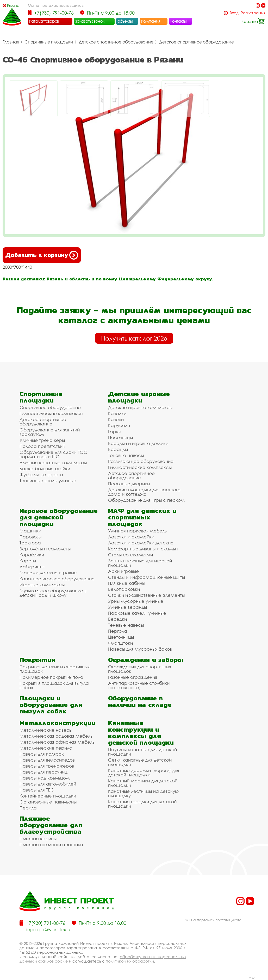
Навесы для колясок (42, 754)
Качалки (117, 413)
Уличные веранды (127, 607)
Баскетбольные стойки (45, 469)
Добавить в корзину (42, 255)
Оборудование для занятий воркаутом (50, 432)
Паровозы (30, 537)
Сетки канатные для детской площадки (140, 762)
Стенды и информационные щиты (147, 577)
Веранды (118, 449)
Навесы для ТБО (37, 790)
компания (151, 21)
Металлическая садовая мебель (56, 736)
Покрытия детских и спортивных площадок (55, 669)
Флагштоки (120, 643)
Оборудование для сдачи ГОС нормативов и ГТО (53, 454)
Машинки (30, 531)
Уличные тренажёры (42, 440)
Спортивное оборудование (50, 407)
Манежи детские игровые (48, 573)
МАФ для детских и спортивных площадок (142, 517)
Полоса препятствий (42, 446)
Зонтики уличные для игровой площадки (140, 563)
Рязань (13, 5)
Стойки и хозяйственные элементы (146, 595)
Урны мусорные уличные (136, 601)
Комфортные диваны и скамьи (143, 549)
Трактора (30, 543)
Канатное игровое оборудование (57, 579)
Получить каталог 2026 (134, 338)
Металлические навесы (46, 730)
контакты (179, 21)
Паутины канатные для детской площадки (142, 752)
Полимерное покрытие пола (51, 677)
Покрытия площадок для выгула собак (54, 685)
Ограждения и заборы (146, 660)
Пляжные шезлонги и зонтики (51, 844)
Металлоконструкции (57, 723)
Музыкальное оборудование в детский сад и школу (53, 593)
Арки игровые (123, 571)
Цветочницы (121, 637)
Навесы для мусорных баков (140, 649)
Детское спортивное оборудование (116, 42)
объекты (125, 21)
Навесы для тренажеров (47, 766)
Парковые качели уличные (137, 613)
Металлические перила (46, 748)
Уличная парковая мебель (137, 531)
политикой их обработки (130, 961)
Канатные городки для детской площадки (142, 804)
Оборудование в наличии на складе (140, 701)
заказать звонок (90, 21)
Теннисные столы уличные (48, 480)
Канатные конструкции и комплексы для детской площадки (141, 733)
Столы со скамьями (130, 555)
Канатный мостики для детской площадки (143, 783)
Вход (234, 13)
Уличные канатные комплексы (53, 463)
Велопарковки (124, 589)
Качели (116, 419)
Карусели (119, 425)
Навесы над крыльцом (45, 778)
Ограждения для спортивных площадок (140, 669)
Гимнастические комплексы (51, 413)
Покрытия (37, 660)
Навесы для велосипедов (47, 760)
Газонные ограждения (133, 677)
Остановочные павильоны (48, 802)
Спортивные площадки (49, 42)
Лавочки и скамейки (131, 537)
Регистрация (253, 13)
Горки (115, 431)
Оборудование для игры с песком (146, 500)
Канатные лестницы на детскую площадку (143, 793)
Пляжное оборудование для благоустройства (51, 825)
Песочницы (120, 437)
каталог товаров (44, 21)
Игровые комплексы (42, 585)
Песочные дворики (129, 484)
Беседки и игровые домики (138, 443)
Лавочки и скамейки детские (141, 543)
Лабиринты (32, 567)
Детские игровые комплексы (140, 407)
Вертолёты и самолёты (45, 549)
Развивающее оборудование (141, 461)
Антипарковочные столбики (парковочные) (139, 685)
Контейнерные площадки (48, 796)
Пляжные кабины (127, 583)
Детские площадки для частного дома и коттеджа (144, 492)
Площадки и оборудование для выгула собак (51, 705)
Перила (28, 808)
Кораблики (32, 555)
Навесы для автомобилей (48, 784)
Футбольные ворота (41, 475)
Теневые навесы (126, 455)
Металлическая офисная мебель (57, 742)
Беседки (117, 619)
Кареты (28, 561)
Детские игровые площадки (139, 397)
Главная (11, 42)
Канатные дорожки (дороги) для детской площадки (144, 772)
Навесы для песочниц (43, 772)
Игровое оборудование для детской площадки (59, 517)
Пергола (118, 631)
